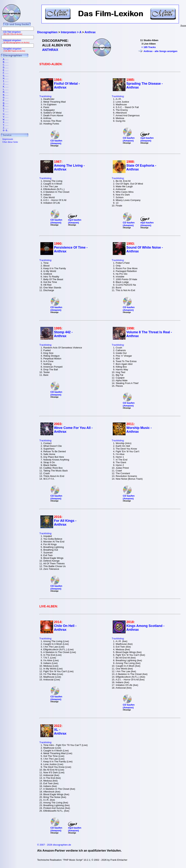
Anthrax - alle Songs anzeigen (161, 51)
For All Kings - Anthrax (65, 523)
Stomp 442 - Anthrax (63, 334)
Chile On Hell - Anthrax (65, 628)
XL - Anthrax (60, 732)
